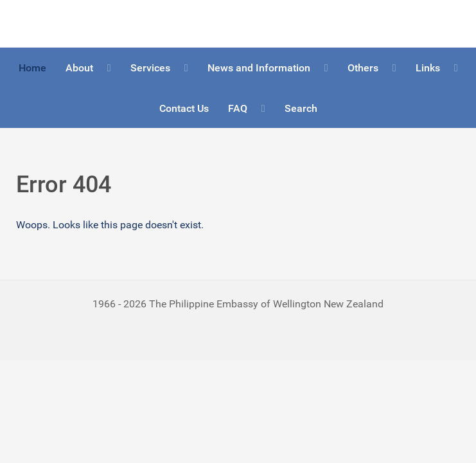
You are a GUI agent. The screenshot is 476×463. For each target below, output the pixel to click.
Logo (28, 23)
